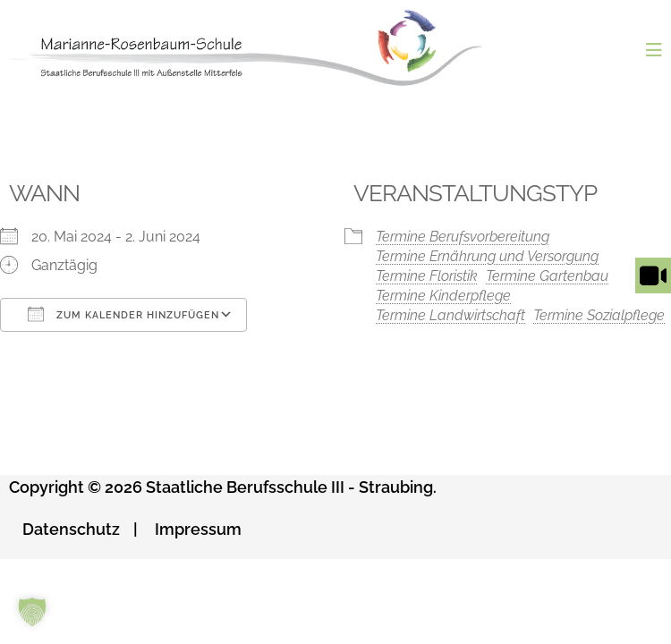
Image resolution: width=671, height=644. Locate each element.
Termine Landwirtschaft (450, 315)
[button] (32, 612)
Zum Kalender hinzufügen (123, 314)
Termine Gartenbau (547, 276)
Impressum (198, 529)
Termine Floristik (427, 276)
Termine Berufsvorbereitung (463, 237)
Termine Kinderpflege (443, 296)
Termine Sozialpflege (599, 315)
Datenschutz (71, 529)
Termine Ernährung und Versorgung (487, 256)
